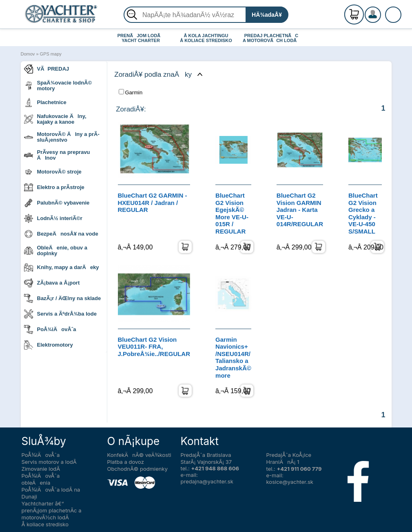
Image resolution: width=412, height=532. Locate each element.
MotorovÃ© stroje (53, 172)
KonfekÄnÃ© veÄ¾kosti (139, 455)
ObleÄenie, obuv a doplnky (56, 250)
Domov (28, 54)
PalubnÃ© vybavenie (57, 203)
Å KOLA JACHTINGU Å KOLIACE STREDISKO (206, 38)
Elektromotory (49, 345)
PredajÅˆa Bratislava (206, 455)
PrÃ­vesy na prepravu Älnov (57, 155)
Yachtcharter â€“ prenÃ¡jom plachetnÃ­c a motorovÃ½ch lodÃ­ (52, 510)
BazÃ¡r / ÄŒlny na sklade (63, 298)
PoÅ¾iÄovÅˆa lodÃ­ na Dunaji (51, 493)
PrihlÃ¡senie (383, 19)
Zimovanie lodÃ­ (41, 469)
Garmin (131, 92)
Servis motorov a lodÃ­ (49, 462)
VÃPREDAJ (47, 69)
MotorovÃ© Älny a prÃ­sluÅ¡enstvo (62, 137)
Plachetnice (45, 102)
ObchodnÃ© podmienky (137, 469)
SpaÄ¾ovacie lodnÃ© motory (58, 86)
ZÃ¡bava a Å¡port (52, 283)
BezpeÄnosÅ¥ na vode (61, 234)
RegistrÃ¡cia (383, 11)
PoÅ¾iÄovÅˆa (50, 329)
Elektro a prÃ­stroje (54, 187)
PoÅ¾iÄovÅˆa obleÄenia (41, 479)
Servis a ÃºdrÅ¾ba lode (60, 314)
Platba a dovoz (126, 462)
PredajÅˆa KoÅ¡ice (289, 455)
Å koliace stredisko (45, 524)
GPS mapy (51, 54)
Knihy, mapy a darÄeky (62, 267)
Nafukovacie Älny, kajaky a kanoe (55, 119)
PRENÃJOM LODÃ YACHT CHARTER (141, 38)
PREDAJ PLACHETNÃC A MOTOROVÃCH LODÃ (271, 38)
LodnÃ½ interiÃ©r (53, 218)
